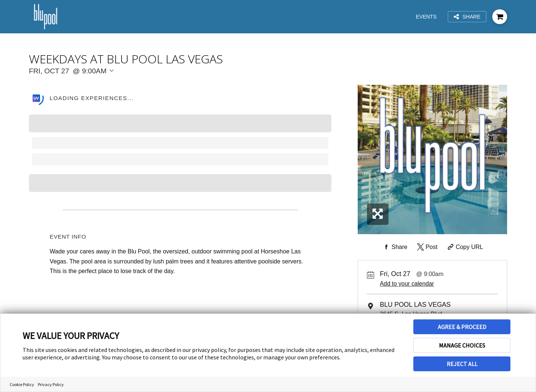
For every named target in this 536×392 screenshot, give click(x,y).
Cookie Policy (22, 384)
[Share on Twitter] (426, 247)
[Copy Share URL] (465, 247)
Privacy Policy (51, 384)
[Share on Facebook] (394, 247)
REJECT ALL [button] (462, 364)
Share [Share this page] (467, 17)
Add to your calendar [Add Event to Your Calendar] (407, 284)
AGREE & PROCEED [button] (462, 327)
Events (426, 17)
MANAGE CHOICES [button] (462, 345)
